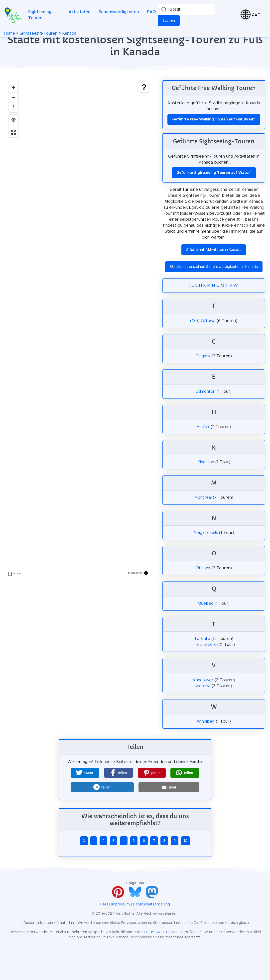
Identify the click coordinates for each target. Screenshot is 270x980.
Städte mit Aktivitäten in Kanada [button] (214, 250)
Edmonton (206, 392)
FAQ (151, 12)
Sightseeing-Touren (41, 15)
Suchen (169, 21)
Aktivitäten (79, 12)
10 (186, 841)
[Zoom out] (13, 97)
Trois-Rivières (205, 645)
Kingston (206, 462)
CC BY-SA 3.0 (155, 932)
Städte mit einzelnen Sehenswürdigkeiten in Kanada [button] (214, 267)
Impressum (121, 904)
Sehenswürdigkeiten (119, 12)
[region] (79, 329)
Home (9, 33)
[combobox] (187, 9)
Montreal (203, 497)
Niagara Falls (206, 533)
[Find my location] (13, 120)
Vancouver (203, 680)
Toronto (202, 639)
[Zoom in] (13, 87)
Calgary (203, 356)
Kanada (69, 33)
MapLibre (135, 573)
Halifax (203, 427)
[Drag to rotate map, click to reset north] (13, 107)
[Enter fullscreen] (13, 132)
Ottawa (203, 568)
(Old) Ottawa (203, 321)
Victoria (203, 686)
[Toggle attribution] (146, 573)
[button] (85, 773)
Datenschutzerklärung (151, 904)
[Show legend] (144, 87)
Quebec (206, 603)
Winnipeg (206, 721)
